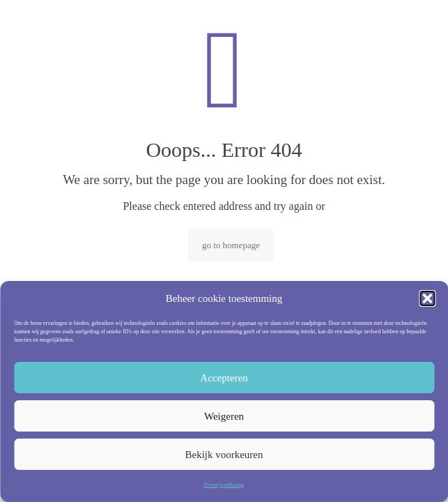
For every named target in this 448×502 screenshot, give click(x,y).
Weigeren (224, 416)
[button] (427, 298)
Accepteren (224, 378)
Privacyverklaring (224, 485)
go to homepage (231, 245)
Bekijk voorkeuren (224, 455)
